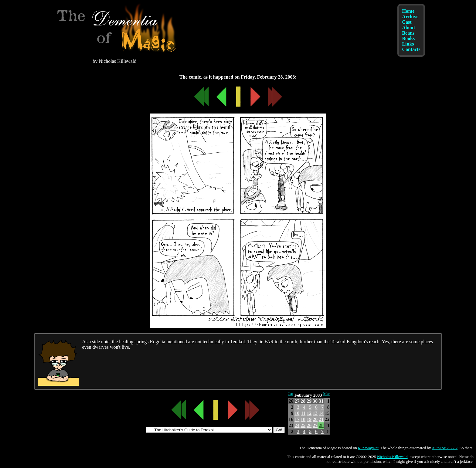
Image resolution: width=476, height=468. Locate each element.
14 (321, 413)
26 (309, 425)
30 (315, 401)
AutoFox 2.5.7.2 (445, 448)
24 (297, 425)
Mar (326, 394)
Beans (408, 33)
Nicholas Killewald (392, 457)
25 (303, 425)
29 (309, 401)
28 (303, 401)
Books (408, 38)
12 (309, 413)
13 (315, 413)
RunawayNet (368, 448)
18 (303, 419)
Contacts (411, 49)
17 (297, 419)
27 (297, 401)
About (408, 27)
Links (408, 44)
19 (309, 419)
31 (321, 401)
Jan (291, 394)
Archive (410, 17)
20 (315, 419)
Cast (407, 22)
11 (303, 413)
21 (321, 419)
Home (408, 11)
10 (297, 413)
